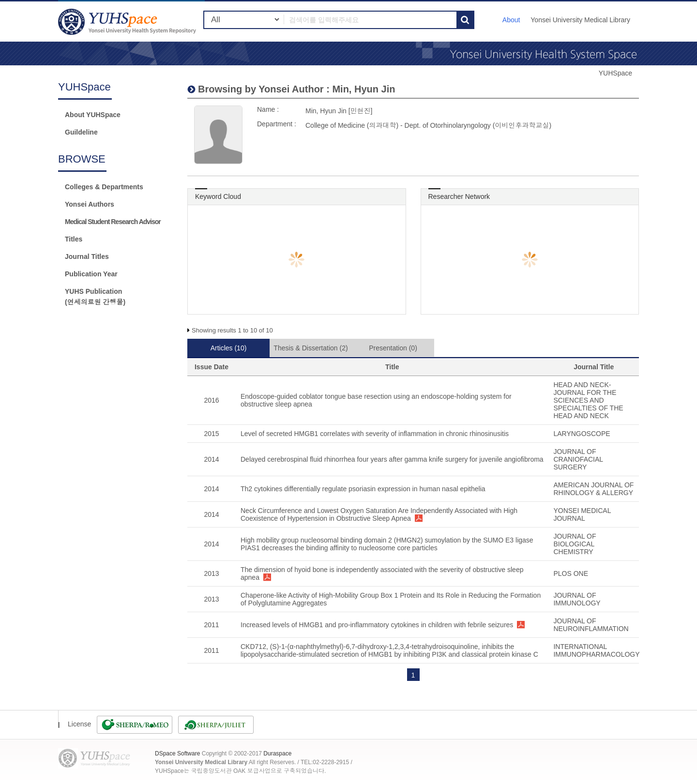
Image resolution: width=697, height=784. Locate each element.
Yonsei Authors (90, 204)
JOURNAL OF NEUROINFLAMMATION (591, 625)
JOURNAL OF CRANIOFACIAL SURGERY (578, 459)
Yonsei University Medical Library (580, 20)
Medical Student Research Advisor (113, 222)
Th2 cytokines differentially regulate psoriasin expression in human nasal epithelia (363, 489)
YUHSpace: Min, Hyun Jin (128, 22)
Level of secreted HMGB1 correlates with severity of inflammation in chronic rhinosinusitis (375, 434)
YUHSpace (615, 73)
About (511, 20)
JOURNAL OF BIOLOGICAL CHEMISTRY (575, 544)
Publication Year (91, 274)
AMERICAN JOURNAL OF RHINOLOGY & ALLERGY (593, 489)
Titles (74, 239)
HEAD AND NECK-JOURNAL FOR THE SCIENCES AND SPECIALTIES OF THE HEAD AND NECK (588, 400)
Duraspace (277, 754)
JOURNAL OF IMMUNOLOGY (577, 599)
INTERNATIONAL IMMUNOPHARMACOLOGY (596, 650)
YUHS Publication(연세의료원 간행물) (95, 297)
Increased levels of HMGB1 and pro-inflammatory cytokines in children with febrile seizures (377, 625)
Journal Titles (87, 256)
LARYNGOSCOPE (582, 434)
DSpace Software (177, 754)
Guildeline (81, 132)
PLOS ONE (571, 573)
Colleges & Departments (104, 187)
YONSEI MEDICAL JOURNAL (582, 514)
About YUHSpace (93, 115)
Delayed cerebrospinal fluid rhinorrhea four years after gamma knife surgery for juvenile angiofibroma (392, 459)
